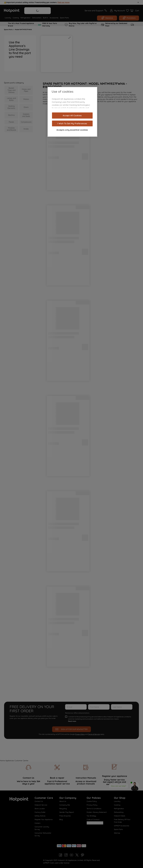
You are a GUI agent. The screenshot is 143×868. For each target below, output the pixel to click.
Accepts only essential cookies (72, 130)
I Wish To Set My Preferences (72, 123)
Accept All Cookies (72, 115)
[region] (72, 112)
